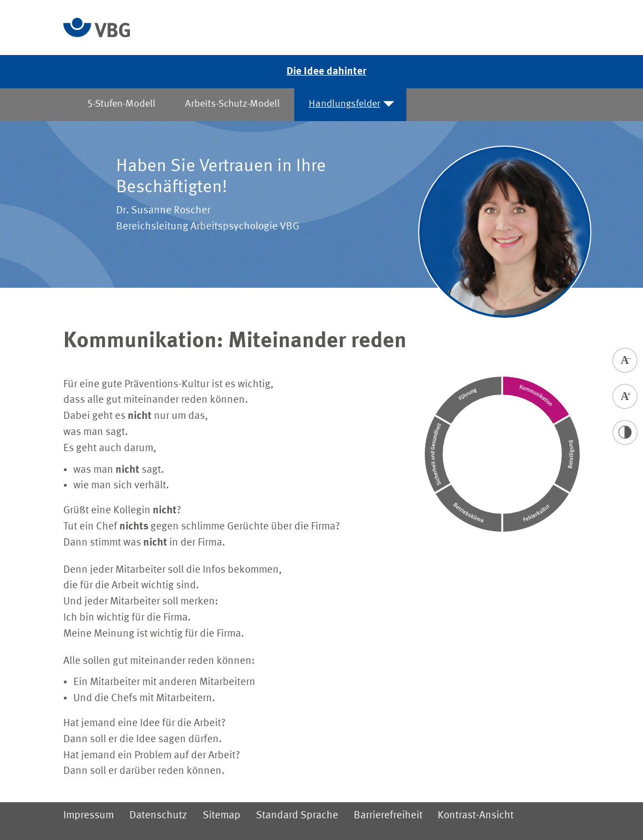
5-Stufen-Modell (121, 104)
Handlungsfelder (345, 104)
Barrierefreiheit (388, 816)
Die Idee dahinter (326, 72)
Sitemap (222, 816)
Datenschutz (158, 816)
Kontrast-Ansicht (476, 816)
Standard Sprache (297, 816)
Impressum (89, 816)
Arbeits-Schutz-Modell (232, 104)
